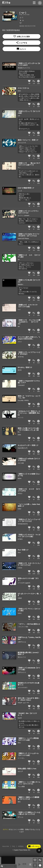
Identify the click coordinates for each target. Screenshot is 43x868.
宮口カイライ (22, 657)
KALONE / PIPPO (23, 401)
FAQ (14, 846)
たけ (19, 309)
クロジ (20, 342)
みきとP (20, 771)
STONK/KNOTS (23, 524)
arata (19, 435)
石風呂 (20, 598)
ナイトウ (21, 418)
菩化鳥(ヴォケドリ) (24, 68)
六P (19, 116)
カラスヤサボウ (23, 688)
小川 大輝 (21, 463)
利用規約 (21, 846)
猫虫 (19, 802)
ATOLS (20, 494)
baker (19, 509)
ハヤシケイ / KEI (23, 627)
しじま (20, 191)
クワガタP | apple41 (24, 583)
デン (19, 168)
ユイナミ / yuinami (23, 216)
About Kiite (6, 846)
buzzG (20, 718)
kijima (20, 478)
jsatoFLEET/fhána (23, 239)
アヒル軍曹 (21, 787)
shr (19, 260)
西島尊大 (21, 285)
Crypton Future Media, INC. (22, 850)
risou (19, 553)
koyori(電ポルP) (23, 448)
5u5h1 (20, 613)
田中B (20, 370)
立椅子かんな (22, 642)
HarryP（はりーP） (24, 703)
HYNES (20, 539)
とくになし (21, 758)
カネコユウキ (22, 143)
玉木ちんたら (22, 672)
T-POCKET (21, 385)
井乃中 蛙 (21, 357)
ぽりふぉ (21, 817)
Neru (19, 743)
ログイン (6, 829)
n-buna (20, 568)
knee (19, 91)
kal (19, 326)
